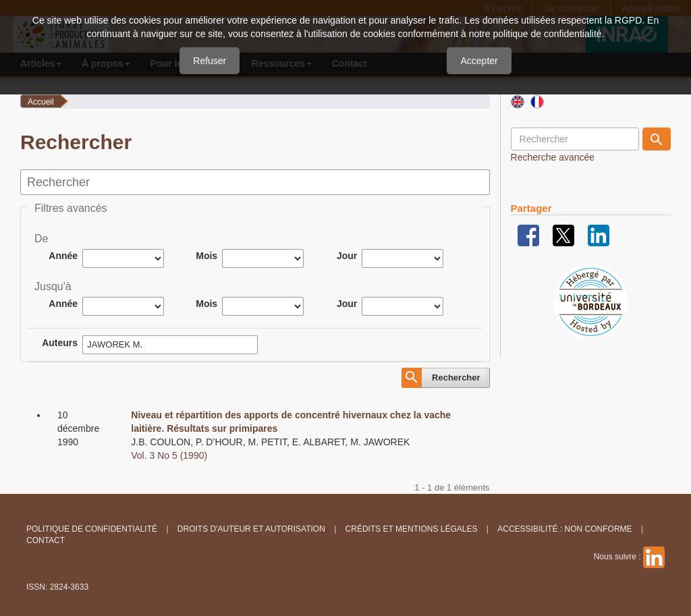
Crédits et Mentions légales (412, 529)
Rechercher (456, 377)
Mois (206, 256)
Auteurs (60, 343)
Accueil (41, 102)
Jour (347, 256)
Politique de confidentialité (92, 529)
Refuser (210, 61)
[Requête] (575, 139)
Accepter (479, 61)
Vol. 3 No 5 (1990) (169, 455)
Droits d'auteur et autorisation (251, 529)
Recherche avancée (553, 157)
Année (63, 256)
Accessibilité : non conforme (564, 529)
